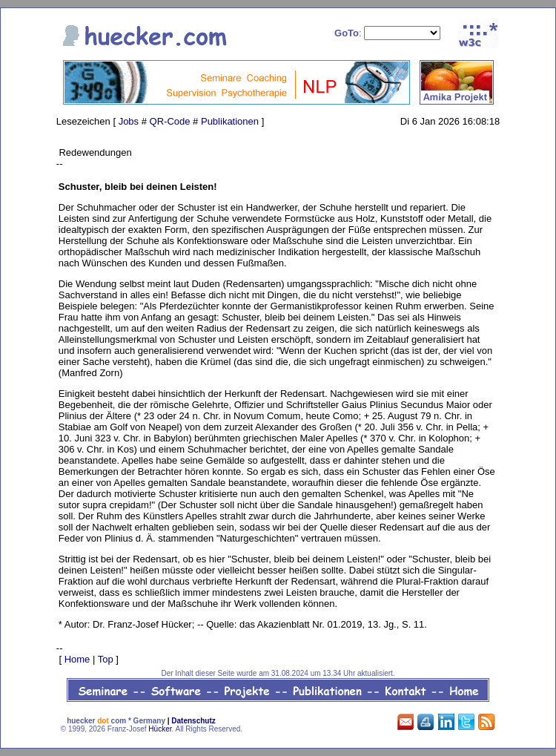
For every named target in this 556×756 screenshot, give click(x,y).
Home (77, 659)
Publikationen (230, 121)
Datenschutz (193, 721)
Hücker (160, 729)
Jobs (129, 121)
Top (106, 659)
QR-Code (170, 121)
